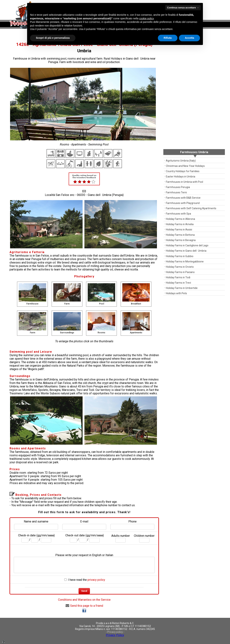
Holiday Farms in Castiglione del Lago (187, 245)
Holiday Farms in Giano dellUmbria (186, 251)
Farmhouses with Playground (183, 203)
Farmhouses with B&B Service (183, 198)
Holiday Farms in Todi (178, 277)
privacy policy (96, 580)
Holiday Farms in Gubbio (180, 256)
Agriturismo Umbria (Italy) (181, 161)
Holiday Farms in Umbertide (182, 288)
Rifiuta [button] (168, 38)
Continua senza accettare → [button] (183, 8)
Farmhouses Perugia (178, 187)
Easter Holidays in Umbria (181, 177)
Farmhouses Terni (176, 192)
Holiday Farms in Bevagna (181, 240)
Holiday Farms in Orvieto (180, 267)
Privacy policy (115, 632)
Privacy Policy (115, 635)
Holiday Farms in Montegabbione (185, 262)
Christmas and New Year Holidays (185, 166)
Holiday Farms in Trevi (178, 283)
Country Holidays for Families (183, 171)
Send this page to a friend (84, 606)
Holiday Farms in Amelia (180, 224)
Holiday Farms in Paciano (180, 272)
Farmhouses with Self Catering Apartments (191, 208)
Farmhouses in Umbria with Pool (184, 182)
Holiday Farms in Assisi (179, 230)
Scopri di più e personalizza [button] (53, 38)
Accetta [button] (189, 38)
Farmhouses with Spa (178, 214)
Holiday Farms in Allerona (180, 219)
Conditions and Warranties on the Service (84, 600)
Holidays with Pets (176, 293)
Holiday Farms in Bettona (180, 235)
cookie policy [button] (146, 18)
